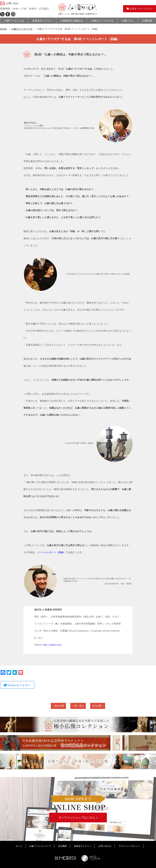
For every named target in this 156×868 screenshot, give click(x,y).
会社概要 (62, 847)
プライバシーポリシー (129, 847)
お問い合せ (12, 3)
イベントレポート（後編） (51, 552)
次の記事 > (98, 706)
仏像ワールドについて (40, 847)
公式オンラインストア (140, 9)
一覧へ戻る (78, 706)
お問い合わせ (105, 847)
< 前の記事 (58, 706)
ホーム (19, 847)
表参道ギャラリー (83, 847)
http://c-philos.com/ (52, 645)
